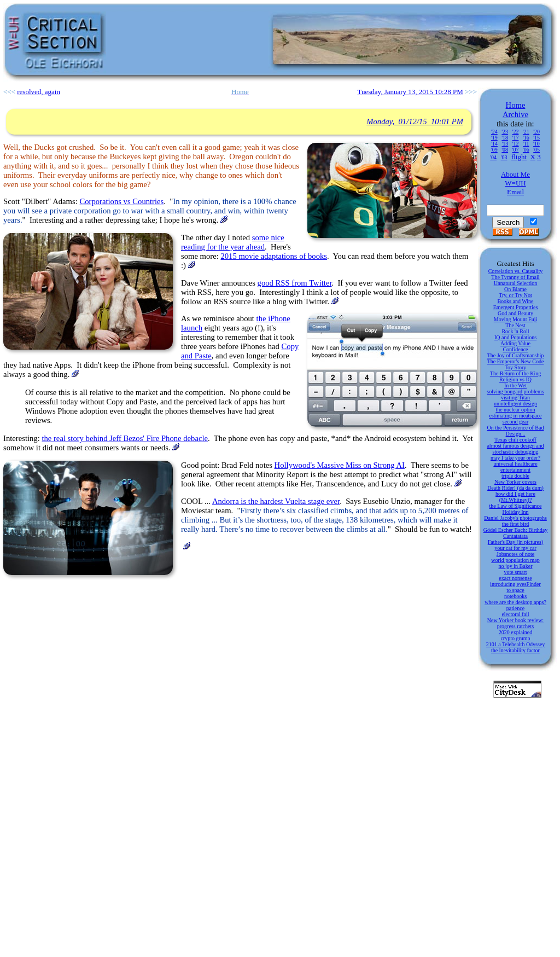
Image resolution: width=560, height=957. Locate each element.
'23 (505, 132)
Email (515, 192)
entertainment (515, 470)
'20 (536, 132)
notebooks (515, 596)
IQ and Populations (515, 337)
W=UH (515, 183)
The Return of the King (515, 373)
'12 (516, 144)
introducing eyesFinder (515, 584)
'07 (516, 150)
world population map (515, 560)
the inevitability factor (515, 650)
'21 (526, 132)
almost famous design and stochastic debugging (515, 449)
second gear (515, 422)
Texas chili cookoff (515, 440)
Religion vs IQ (515, 379)
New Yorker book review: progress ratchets (515, 623)
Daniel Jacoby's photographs (515, 518)
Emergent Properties (516, 307)
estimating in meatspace (515, 416)
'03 (504, 157)
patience (515, 608)
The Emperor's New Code (516, 361)
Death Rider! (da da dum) (515, 488)
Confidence (515, 349)
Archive (515, 114)
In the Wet (515, 385)
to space (515, 590)
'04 (493, 157)
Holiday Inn (515, 512)
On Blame (515, 289)
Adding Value (515, 343)
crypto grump (515, 638)
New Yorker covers (515, 482)
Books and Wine (515, 301)
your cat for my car (515, 548)
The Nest (515, 325)
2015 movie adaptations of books (274, 256)
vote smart (516, 572)
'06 (526, 150)
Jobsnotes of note (515, 554)
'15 (536, 138)
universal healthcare (515, 464)
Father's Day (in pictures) (516, 542)
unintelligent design (515, 404)
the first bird (515, 524)
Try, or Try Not (515, 295)
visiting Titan (515, 398)
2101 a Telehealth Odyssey (516, 644)
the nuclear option (515, 410)
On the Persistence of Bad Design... (516, 431)
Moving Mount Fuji (515, 319)
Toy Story (516, 367)
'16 (526, 138)
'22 (516, 132)
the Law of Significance (516, 506)
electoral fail (515, 614)
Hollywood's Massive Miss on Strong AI (340, 465)
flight (519, 157)
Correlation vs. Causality (516, 271)
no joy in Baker (516, 566)
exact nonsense (515, 578)
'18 (505, 138)
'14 (494, 144)
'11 (526, 144)
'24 (494, 132)
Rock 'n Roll (515, 331)
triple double (515, 476)
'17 (516, 138)
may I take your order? (515, 458)
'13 (505, 144)
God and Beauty (515, 313)
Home (516, 105)
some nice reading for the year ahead (233, 242)
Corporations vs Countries (121, 201)
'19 (494, 138)
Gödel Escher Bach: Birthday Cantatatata (515, 533)
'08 (505, 150)
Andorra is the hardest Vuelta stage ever (276, 501)
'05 (536, 150)
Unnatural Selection (516, 283)
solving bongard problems (515, 391)
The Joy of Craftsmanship (516, 355)
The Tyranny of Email (515, 277)
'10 (536, 144)
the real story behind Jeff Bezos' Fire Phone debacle (125, 438)
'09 (494, 150)
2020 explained (515, 632)
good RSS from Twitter (295, 283)
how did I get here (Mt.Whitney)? (515, 497)
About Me (515, 174)
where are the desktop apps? (515, 602)
